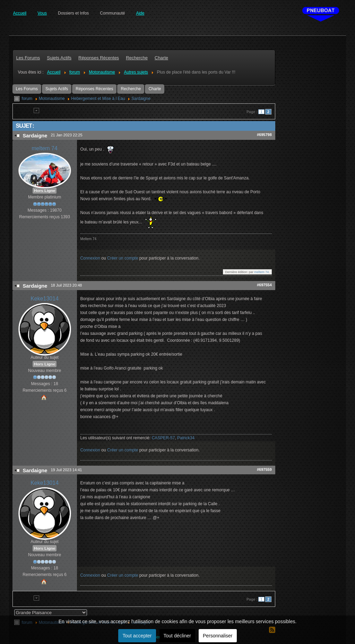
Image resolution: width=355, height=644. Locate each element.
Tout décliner (177, 636)
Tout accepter (137, 636)
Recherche (131, 89)
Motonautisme (52, 99)
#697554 (264, 285)
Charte (155, 89)
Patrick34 (186, 438)
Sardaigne (141, 99)
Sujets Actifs (57, 89)
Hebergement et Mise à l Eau (98, 99)
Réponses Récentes (94, 89)
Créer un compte (123, 258)
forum (27, 99)
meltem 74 (45, 148)
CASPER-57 (163, 438)
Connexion (90, 258)
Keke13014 (45, 299)
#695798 (264, 135)
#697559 (264, 469)
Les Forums (27, 89)
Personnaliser (218, 636)
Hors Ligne (45, 190)
